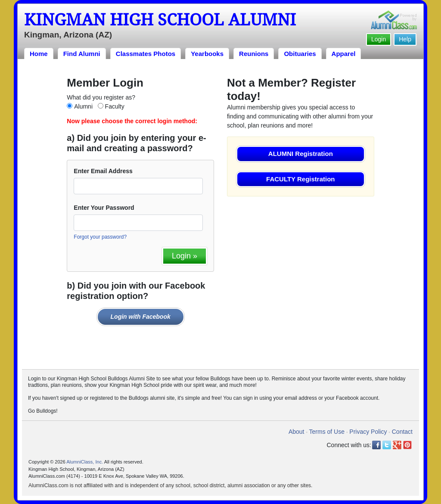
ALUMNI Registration (301, 154)
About (297, 432)
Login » (185, 256)
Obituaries (300, 54)
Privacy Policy (368, 432)
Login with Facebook (141, 317)
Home (39, 54)
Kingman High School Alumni (160, 20)
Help (405, 39)
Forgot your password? (100, 237)
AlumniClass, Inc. (85, 462)
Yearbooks (207, 54)
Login (379, 39)
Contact (402, 432)
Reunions (254, 54)
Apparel (344, 54)
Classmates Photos (146, 54)
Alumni (83, 106)
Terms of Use (327, 432)
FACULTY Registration (300, 179)
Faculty (115, 106)
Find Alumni (82, 54)
